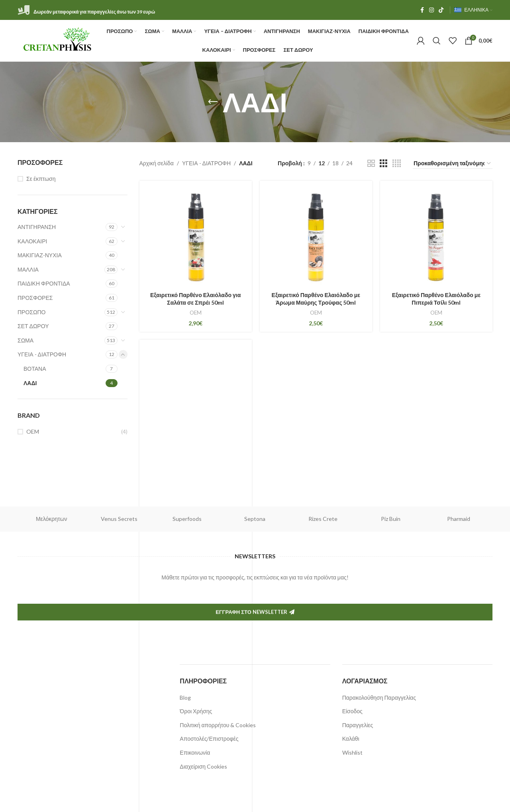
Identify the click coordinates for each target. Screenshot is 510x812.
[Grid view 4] (397, 163)
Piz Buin (391, 519)
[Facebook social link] (422, 10)
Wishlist (352, 752)
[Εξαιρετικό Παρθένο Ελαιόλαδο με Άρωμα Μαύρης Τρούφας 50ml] (316, 237)
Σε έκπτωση (41, 179)
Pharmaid (459, 519)
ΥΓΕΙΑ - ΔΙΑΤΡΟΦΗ (42, 354)
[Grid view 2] (371, 163)
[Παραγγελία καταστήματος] (453, 164)
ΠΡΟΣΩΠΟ (31, 312)
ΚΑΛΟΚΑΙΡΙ (32, 241)
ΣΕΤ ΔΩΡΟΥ (33, 326)
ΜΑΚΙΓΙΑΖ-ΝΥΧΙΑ (40, 255)
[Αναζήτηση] (437, 41)
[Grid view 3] (383, 163)
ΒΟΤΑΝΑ (35, 369)
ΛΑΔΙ (30, 383)
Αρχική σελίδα (157, 163)
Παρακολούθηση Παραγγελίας (379, 698)
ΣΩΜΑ (25, 340)
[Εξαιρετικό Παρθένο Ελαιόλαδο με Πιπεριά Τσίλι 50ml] (436, 237)
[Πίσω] (213, 102)
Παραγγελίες (358, 725)
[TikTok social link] (441, 10)
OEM (33, 431)
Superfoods (187, 519)
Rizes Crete (323, 519)
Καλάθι (351, 739)
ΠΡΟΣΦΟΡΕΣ (35, 298)
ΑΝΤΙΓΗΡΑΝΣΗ (37, 227)
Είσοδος (352, 711)
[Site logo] (58, 40)
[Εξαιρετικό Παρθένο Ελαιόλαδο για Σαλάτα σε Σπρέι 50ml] (196, 237)
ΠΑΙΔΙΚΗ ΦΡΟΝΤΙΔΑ (44, 283)
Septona (255, 519)
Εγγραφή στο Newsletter (255, 650)
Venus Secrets (119, 519)
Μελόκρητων (52, 519)
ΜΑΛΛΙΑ (28, 269)
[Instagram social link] (432, 10)
